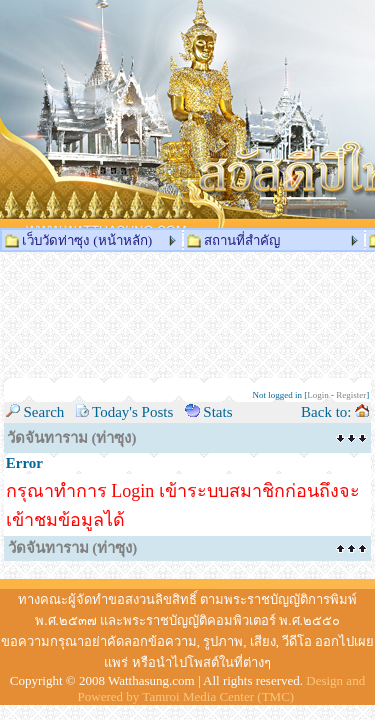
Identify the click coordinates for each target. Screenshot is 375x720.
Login (318, 395)
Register (351, 395)
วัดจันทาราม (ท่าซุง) (72, 438)
